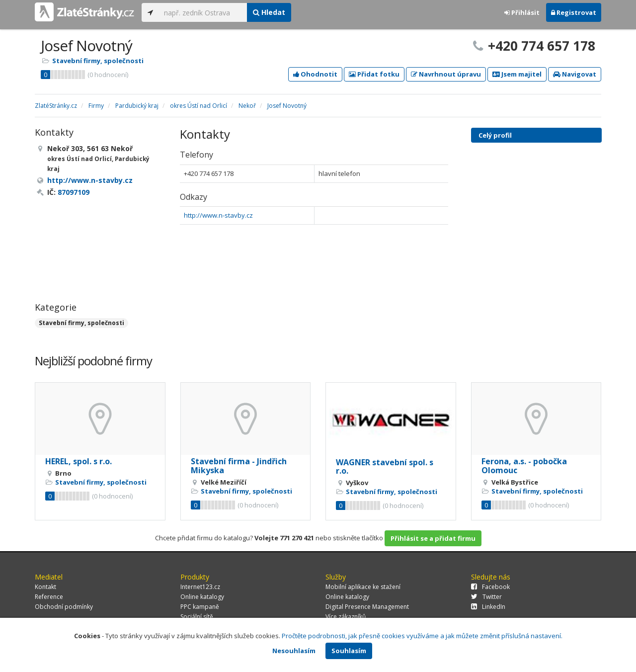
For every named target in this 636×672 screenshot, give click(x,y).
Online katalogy (202, 597)
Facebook (490, 587)
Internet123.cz (200, 587)
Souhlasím (349, 651)
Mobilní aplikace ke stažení (363, 587)
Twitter (486, 597)
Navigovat (575, 74)
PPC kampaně (200, 607)
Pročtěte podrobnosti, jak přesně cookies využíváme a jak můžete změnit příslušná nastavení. (422, 636)
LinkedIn (488, 607)
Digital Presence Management (367, 607)
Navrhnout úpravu (446, 74)
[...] (203, 12)
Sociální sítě (197, 617)
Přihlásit (522, 12)
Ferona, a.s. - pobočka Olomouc (524, 466)
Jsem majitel (517, 74)
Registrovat (574, 12)
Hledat (269, 12)
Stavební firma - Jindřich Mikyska (239, 466)
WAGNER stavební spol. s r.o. (385, 467)
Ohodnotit (315, 74)
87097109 (74, 192)
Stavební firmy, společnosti (98, 61)
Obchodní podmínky (64, 607)
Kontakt (45, 587)
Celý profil (495, 135)
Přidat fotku (374, 74)
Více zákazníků (346, 617)
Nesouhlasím (294, 651)
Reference (49, 597)
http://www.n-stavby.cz (218, 215)
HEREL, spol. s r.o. (79, 461)
